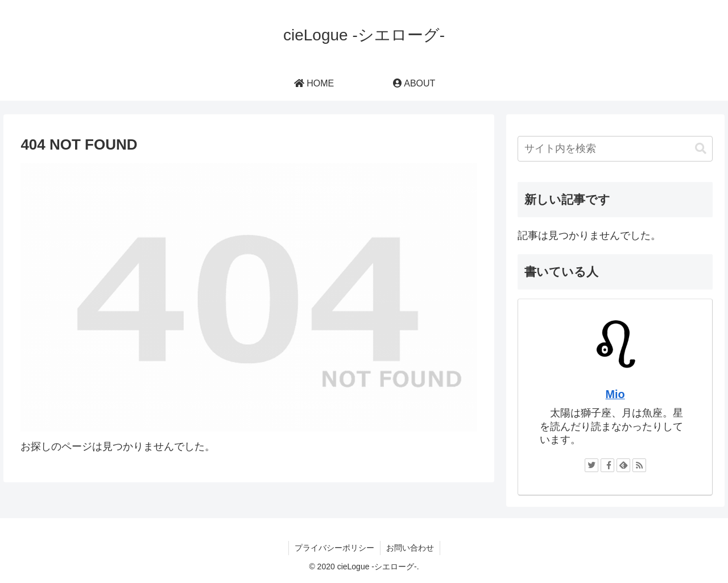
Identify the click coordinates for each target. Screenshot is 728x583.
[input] (615, 149)
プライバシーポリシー (334, 548)
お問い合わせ (410, 548)
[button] (701, 149)
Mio (615, 394)
